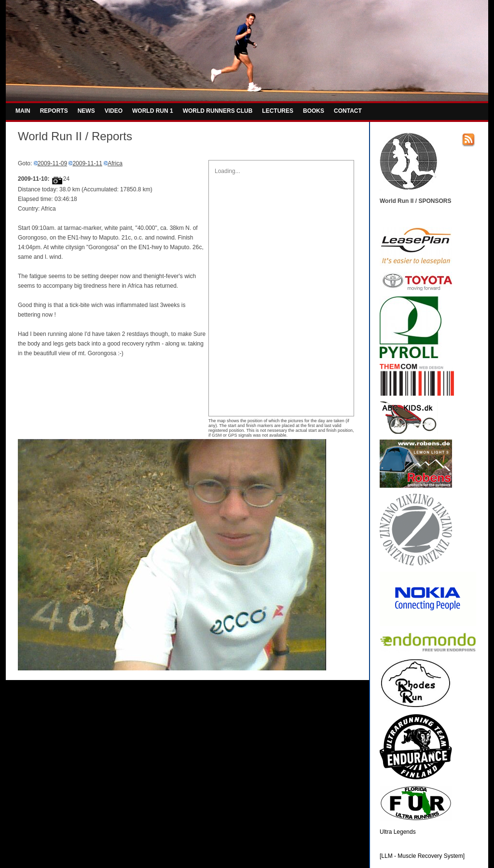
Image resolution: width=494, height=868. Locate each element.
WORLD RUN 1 (153, 111)
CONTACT (348, 111)
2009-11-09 (52, 163)
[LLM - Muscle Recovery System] (422, 856)
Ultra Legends (398, 832)
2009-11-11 (87, 163)
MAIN (23, 111)
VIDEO (114, 111)
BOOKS (314, 111)
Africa (115, 163)
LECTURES (278, 111)
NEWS (86, 111)
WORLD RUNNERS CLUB (218, 111)
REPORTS (54, 111)
